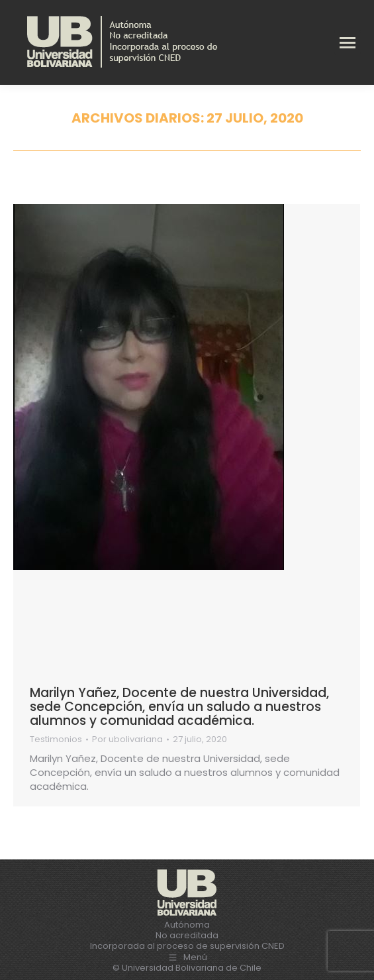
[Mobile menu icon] (348, 43)
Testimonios (56, 739)
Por (127, 739)
